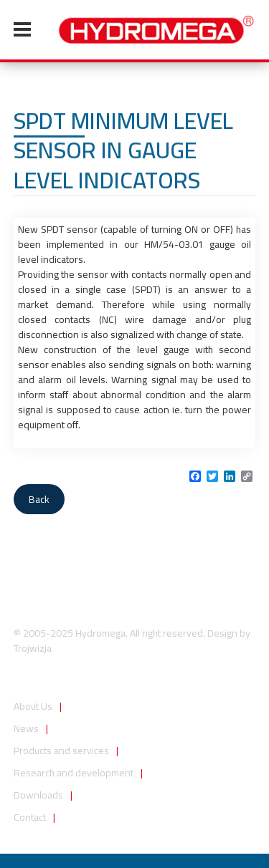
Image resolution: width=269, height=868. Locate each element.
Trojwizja (33, 648)
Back (39, 499)
